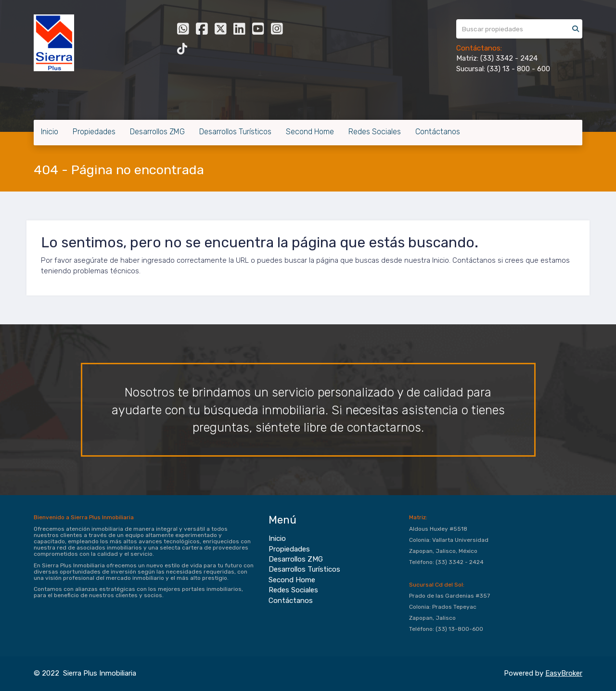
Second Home (310, 132)
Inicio (50, 132)
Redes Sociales (375, 132)
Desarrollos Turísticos (235, 132)
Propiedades (94, 132)
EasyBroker (564, 673)
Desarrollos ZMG (157, 132)
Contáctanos (438, 132)
